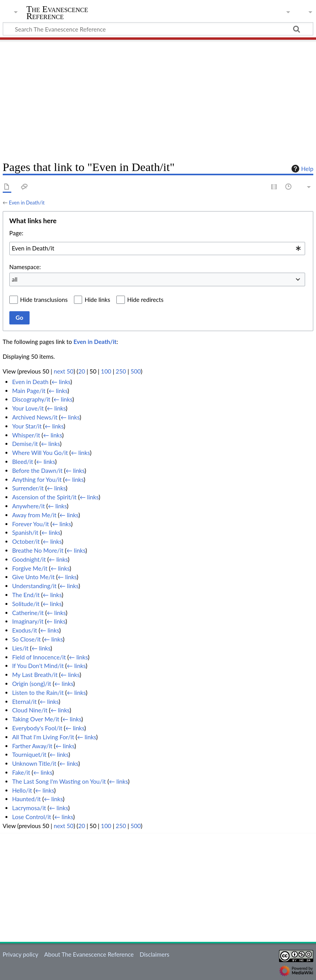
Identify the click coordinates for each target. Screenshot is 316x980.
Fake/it (21, 772)
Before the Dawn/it (37, 471)
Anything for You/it (37, 479)
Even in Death (30, 382)
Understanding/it (34, 586)
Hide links (97, 300)
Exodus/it (25, 630)
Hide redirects (145, 300)
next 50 (64, 371)
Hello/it (22, 790)
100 (106, 371)
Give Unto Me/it (33, 577)
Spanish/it (25, 532)
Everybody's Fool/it (37, 728)
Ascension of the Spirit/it (44, 497)
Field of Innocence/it (39, 657)
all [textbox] (15, 279)
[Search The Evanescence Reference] (158, 29)
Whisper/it (26, 435)
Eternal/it (24, 702)
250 (121, 371)
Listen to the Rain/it (38, 693)
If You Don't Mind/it (38, 666)
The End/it (26, 595)
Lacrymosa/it (29, 808)
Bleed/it (23, 462)
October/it (26, 541)
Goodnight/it (29, 559)
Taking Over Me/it (36, 719)
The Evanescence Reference (57, 13)
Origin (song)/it (32, 684)
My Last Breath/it (35, 675)
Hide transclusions (44, 300)
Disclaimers (154, 954)
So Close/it (26, 639)
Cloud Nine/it (30, 710)
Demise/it (25, 444)
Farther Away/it (32, 746)
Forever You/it (31, 524)
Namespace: (25, 267)
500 (135, 371)
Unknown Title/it (34, 763)
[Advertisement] (158, 97)
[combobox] (157, 249)
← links (61, 382)
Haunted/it (26, 799)
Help (301, 169)
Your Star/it (27, 426)
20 (82, 371)
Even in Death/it (27, 203)
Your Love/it (28, 408)
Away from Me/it (34, 515)
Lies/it (20, 648)
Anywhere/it (28, 506)
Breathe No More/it (38, 550)
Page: (16, 233)
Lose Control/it (32, 817)
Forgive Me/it (30, 568)
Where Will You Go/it (40, 453)
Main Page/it (29, 391)
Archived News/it (35, 417)
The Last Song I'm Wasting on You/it (59, 781)
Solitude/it (26, 604)
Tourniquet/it (29, 754)
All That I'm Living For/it (43, 737)
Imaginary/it (28, 621)
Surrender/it (28, 488)
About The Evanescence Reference (89, 954)
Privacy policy (20, 954)
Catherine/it (28, 613)
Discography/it (31, 399)
